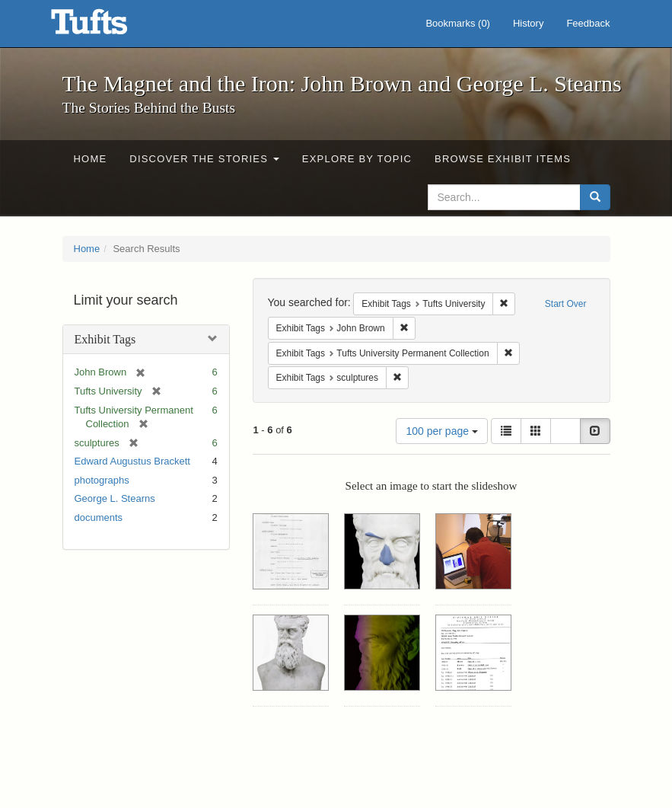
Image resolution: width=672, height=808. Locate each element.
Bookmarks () (458, 23)
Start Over (566, 304)
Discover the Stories (204, 159)
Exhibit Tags (105, 339)
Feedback (588, 23)
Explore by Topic (357, 159)
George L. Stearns (115, 498)
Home (91, 159)
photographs (102, 480)
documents (99, 517)
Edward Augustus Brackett (132, 461)
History (528, 23)
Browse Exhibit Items (503, 159)
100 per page (441, 431)
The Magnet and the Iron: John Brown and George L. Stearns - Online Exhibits (108, 27)
